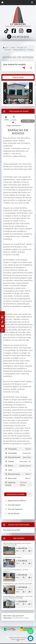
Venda (13, 48)
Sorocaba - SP (22, 48)
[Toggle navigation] (32, 3)
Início (6, 48)
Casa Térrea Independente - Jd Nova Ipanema (16, 570)
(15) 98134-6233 (20, 37)
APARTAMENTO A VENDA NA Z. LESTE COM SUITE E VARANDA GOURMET (18, 597)
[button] (5, 91)
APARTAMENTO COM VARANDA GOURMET (18, 584)
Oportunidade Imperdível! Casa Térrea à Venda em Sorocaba (17, 544)
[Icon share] (6, 31)
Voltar (30, 50)
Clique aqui (7, 618)
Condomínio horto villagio (12, 557)
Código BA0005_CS (19, 50)
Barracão (8, 50)
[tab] (9, 77)
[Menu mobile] (2, 2)
